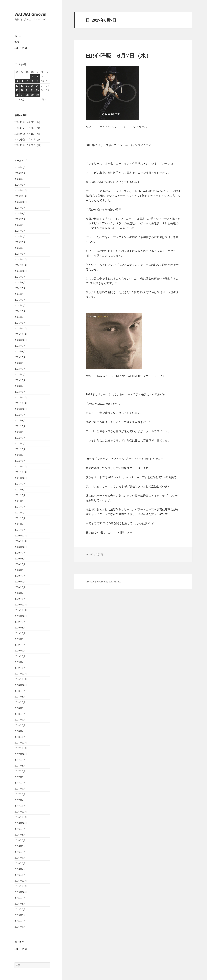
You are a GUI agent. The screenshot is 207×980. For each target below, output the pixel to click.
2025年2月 (20, 248)
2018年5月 (20, 714)
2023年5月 (20, 369)
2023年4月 (20, 375)
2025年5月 (20, 231)
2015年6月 (20, 915)
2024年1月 (20, 323)
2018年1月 (20, 737)
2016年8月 (20, 835)
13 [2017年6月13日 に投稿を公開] (22, 86)
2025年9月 (20, 208)
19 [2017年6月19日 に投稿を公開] (17, 90)
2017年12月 (21, 743)
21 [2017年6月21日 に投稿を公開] (27, 90)
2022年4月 (20, 444)
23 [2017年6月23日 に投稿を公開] (37, 90)
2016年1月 (20, 875)
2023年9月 (20, 346)
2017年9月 (20, 760)
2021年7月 (20, 495)
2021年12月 (21, 467)
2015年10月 (21, 892)
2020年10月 (21, 547)
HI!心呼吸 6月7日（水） (119, 55)
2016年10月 (21, 823)
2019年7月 (20, 633)
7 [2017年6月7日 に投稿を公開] (27, 81)
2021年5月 (20, 507)
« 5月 (22, 99)
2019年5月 (20, 645)
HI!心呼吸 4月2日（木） (28, 128)
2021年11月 (21, 472)
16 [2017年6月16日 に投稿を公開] (37, 86)
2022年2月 (20, 455)
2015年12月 (21, 881)
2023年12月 (21, 329)
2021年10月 (21, 478)
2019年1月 (20, 668)
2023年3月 (20, 380)
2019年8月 (20, 628)
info (17, 42)
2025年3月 (20, 242)
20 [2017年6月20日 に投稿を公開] (22, 90)
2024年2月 (20, 317)
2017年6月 (20, 777)
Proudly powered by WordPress (103, 582)
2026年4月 (20, 168)
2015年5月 (20, 921)
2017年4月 (20, 789)
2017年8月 (20, 766)
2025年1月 (20, 254)
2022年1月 (20, 461)
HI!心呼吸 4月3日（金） (28, 122)
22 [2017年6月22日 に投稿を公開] (32, 90)
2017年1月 (20, 806)
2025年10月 (21, 202)
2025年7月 (20, 219)
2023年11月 (21, 334)
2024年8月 (20, 283)
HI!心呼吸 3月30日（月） (29, 145)
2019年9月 (20, 622)
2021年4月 (20, 513)
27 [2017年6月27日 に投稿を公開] (22, 95)
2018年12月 (21, 674)
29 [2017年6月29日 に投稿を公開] (32, 95)
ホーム (18, 36)
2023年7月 (20, 357)
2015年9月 (20, 898)
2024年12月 (21, 260)
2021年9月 (20, 484)
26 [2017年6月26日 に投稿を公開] (17, 95)
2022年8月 (20, 421)
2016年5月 (20, 852)
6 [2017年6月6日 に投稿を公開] (22, 81)
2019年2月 (20, 662)
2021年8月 (20, 490)
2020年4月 (20, 582)
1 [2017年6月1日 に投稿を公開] (32, 76)
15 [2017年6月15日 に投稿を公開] (32, 86)
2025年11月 (21, 196)
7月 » (43, 99)
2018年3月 (20, 725)
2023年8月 (20, 352)
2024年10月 (21, 271)
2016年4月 (20, 858)
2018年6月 (20, 708)
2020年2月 (20, 593)
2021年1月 (20, 530)
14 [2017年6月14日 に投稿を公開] (27, 86)
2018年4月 (20, 720)
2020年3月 (20, 587)
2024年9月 (20, 277)
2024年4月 (20, 306)
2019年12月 (21, 605)
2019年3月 (20, 656)
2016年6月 (20, 846)
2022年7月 (20, 426)
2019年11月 (21, 610)
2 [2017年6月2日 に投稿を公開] (37, 76)
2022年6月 (20, 432)
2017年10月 (21, 754)
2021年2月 (20, 524)
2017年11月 (21, 748)
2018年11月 (21, 679)
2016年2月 (20, 869)
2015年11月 (21, 886)
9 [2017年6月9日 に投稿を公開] (37, 81)
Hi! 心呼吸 (21, 48)
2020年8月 (20, 559)
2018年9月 (20, 691)
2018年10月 (21, 685)
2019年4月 (20, 651)
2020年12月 (21, 536)
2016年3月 (20, 863)
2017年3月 (20, 794)
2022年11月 (21, 403)
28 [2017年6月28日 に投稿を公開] (27, 95)
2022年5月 (20, 438)
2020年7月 (20, 564)
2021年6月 (20, 501)
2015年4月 (20, 927)
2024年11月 (21, 265)
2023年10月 (21, 340)
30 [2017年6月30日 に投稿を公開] (37, 95)
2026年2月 (20, 179)
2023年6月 (20, 363)
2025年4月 (20, 237)
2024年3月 (20, 311)
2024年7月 (20, 288)
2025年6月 (20, 225)
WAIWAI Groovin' (31, 14)
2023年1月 (20, 392)
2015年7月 (20, 909)
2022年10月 (21, 409)
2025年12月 (21, 191)
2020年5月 (20, 576)
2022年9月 (20, 415)
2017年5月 (20, 783)
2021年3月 (20, 518)
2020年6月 (20, 570)
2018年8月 (20, 697)
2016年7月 (20, 840)
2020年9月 (20, 553)
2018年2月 (20, 731)
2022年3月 (20, 449)
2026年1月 (20, 185)
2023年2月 (20, 386)
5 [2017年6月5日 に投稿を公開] (17, 81)
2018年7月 (20, 702)
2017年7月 (20, 771)
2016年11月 (21, 817)
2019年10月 (21, 616)
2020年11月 (21, 541)
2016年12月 (21, 812)
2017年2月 (20, 800)
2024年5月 (20, 300)
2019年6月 (20, 639)
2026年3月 (20, 173)
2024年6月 (20, 294)
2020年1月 (20, 599)
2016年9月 (20, 829)
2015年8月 (20, 904)
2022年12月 (21, 398)
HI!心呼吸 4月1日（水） (28, 134)
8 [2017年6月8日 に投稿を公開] (32, 81)
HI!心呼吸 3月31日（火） (29, 139)
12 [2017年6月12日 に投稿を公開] (17, 86)
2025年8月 (20, 214)
